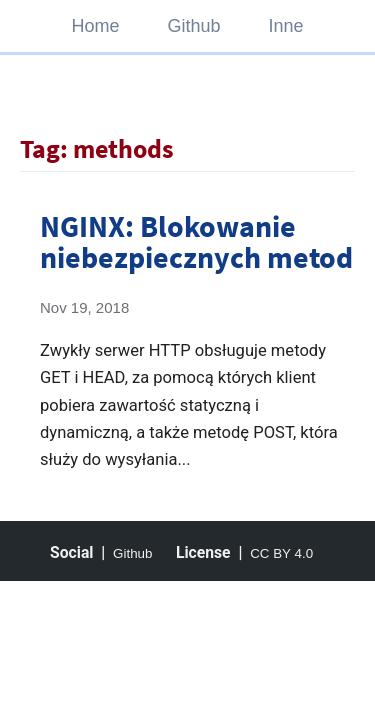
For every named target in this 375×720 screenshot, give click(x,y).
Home (95, 26)
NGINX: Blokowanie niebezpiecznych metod (196, 241)
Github (193, 26)
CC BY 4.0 (281, 553)
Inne (286, 26)
